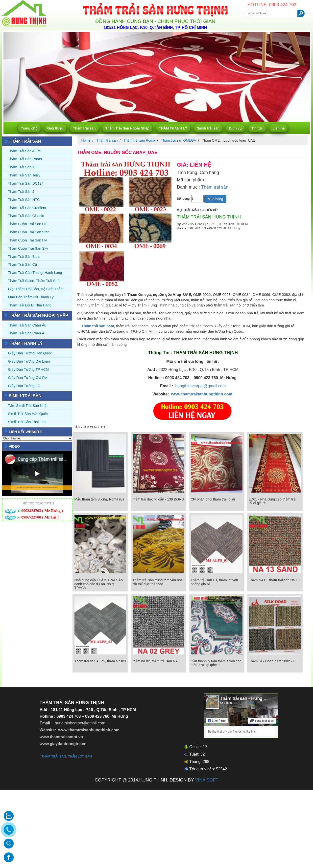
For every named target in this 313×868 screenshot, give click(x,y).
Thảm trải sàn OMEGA (178, 140)
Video (14, 446)
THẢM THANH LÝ (173, 128)
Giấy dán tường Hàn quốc (30, 353)
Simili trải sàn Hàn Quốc (28, 414)
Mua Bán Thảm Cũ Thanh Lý (31, 297)
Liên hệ (278, 128)
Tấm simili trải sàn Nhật (28, 406)
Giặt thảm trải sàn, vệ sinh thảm (36, 289)
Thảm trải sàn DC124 (26, 183)
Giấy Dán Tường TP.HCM (29, 369)
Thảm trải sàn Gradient (27, 208)
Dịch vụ (235, 128)
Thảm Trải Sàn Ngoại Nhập (127, 128)
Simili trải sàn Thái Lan (27, 422)
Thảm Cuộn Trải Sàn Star (28, 232)
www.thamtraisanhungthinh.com (202, 394)
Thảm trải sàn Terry (24, 175)
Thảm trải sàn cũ (23, 264)
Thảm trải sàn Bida (24, 257)
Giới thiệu (55, 128)
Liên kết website (25, 432)
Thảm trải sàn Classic (26, 216)
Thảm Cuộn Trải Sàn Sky (28, 248)
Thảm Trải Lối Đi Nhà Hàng (30, 305)
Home (86, 140)
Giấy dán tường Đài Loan (29, 361)
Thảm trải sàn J (21, 192)
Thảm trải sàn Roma (25, 159)
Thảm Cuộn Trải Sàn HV (28, 240)
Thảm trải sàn (84, 128)
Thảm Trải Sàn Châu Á (26, 333)
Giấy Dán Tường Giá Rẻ (27, 378)
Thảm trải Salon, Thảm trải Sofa (34, 281)
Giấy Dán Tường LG (24, 386)
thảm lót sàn (80, 756)
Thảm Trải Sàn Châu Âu (27, 325)
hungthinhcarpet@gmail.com (200, 386)
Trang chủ (29, 128)
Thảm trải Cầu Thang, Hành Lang (35, 273)
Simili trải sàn (208, 128)
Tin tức (257, 128)
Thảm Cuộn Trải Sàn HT (28, 224)
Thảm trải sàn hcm (98, 326)
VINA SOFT (207, 780)
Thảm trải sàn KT (23, 167)
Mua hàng (215, 199)
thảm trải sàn (54, 756)
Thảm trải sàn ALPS (25, 151)
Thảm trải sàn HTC (24, 200)
